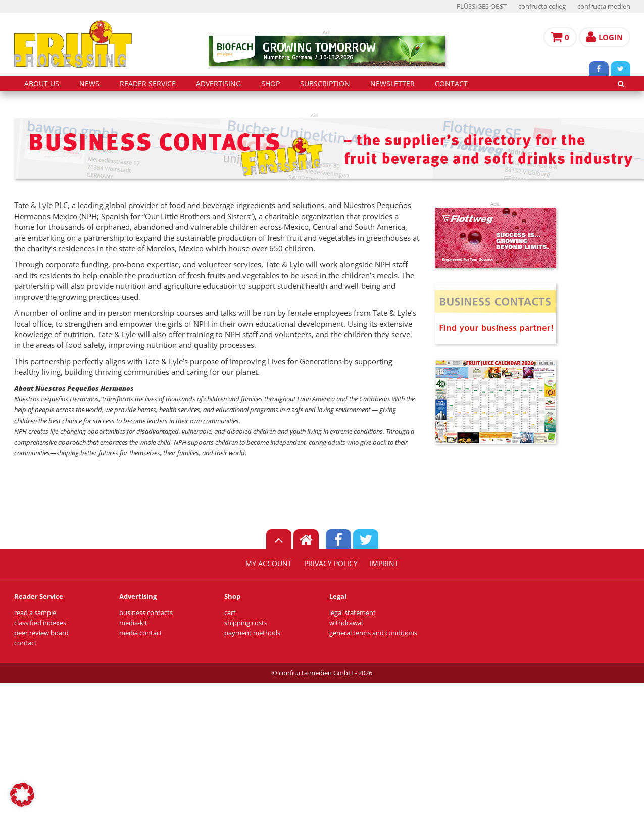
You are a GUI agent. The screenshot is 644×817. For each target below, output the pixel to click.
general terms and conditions (373, 633)
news (89, 84)
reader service (148, 84)
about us (42, 84)
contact (451, 84)
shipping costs (246, 623)
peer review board (41, 633)
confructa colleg (542, 6)
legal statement (353, 613)
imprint (384, 564)
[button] (22, 795)
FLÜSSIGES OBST (482, 6)
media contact (141, 633)
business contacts (146, 613)
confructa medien (604, 6)
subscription (325, 84)
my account (269, 564)
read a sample (35, 613)
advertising (218, 84)
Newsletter (392, 84)
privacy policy (331, 564)
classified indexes (40, 623)
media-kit (133, 623)
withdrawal (346, 623)
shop (270, 84)
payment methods (252, 633)
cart (230, 613)
